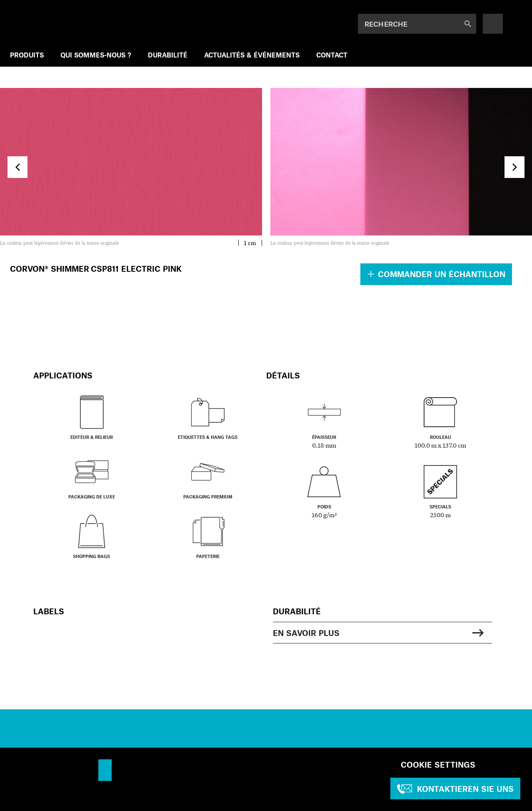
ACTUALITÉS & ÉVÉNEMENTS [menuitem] (252, 55)
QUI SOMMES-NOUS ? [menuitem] (96, 55)
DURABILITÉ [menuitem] (168, 55)
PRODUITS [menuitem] (27, 55)
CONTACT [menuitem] (332, 55)
